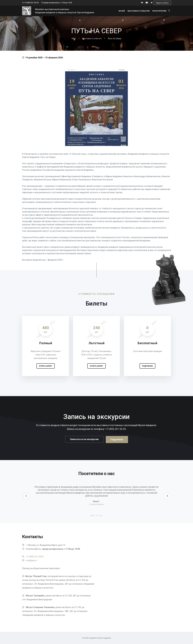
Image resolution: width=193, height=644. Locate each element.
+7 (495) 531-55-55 (30, 3)
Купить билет (46, 366)
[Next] (167, 496)
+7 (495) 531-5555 (35, 557)
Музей (120, 11)
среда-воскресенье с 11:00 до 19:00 (57, 3)
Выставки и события (138, 11)
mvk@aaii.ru (31, 560)
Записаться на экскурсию (84, 439)
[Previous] (26, 496)
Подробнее (147, 366)
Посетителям (159, 11)
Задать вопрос (162, 3)
